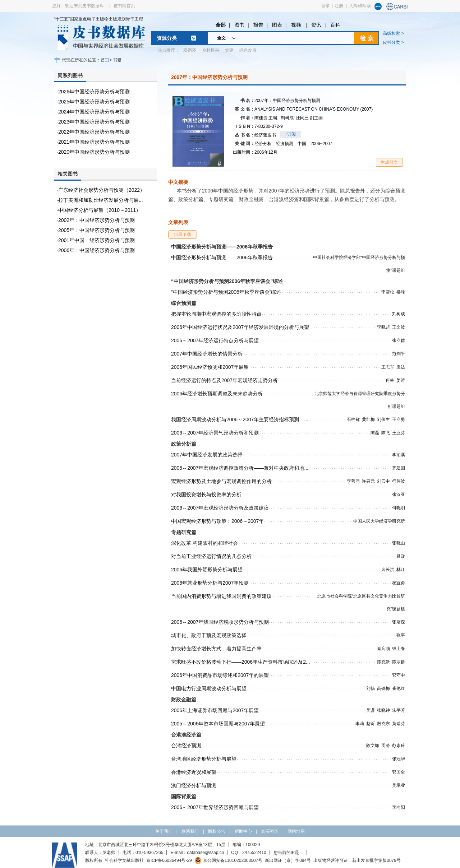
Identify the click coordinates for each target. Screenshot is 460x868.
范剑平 (399, 354)
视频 (297, 25)
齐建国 (399, 468)
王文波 (399, 327)
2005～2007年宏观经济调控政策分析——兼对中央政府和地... (240, 468)
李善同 (353, 481)
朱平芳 (399, 710)
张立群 (399, 340)
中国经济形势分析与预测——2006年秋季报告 (222, 257)
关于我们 (164, 831)
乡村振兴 (211, 50)
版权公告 (217, 831)
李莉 (360, 724)
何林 (390, 380)
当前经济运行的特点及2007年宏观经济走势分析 (224, 380)
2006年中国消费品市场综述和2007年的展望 (220, 675)
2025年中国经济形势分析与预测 (94, 102)
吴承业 (399, 785)
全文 (221, 38)
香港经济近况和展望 (194, 772)
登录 (326, 6)
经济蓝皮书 (265, 135)
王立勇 (399, 419)
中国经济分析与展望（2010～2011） (100, 210)
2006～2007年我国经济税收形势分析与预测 (220, 622)
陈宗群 (399, 662)
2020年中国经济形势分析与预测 (94, 152)
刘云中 (383, 481)
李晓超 (383, 327)
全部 (221, 25)
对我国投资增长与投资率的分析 (206, 495)
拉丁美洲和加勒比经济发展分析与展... (101, 200)
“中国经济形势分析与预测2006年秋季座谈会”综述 (226, 292)
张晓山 (399, 543)
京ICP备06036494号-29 (169, 860)
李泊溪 (399, 455)
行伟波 (399, 481)
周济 (386, 746)
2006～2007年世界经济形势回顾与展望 (215, 807)
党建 (229, 50)
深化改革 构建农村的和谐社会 (204, 543)
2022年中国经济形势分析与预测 (94, 132)
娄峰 (401, 292)
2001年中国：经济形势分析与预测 (96, 240)
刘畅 (371, 688)
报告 (258, 25)
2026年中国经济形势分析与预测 (94, 92)
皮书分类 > (393, 42)
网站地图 (296, 831)
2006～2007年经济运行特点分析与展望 (215, 340)
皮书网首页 (124, 6)
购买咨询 (270, 831)
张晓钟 (383, 710)
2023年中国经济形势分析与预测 (94, 122)
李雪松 (388, 292)
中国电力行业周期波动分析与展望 (209, 688)
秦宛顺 (383, 649)
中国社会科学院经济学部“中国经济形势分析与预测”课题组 (359, 264)
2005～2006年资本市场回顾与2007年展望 (218, 724)
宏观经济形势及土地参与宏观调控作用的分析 (221, 481)
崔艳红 (399, 688)
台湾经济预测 (186, 746)
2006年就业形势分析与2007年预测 (210, 583)
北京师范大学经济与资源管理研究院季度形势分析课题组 (360, 400)
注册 (339, 6)
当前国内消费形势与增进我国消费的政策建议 (221, 596)
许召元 (368, 481)
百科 (335, 25)
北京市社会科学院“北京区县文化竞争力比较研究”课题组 (361, 603)
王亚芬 (399, 433)
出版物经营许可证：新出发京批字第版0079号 (357, 860)
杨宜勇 (399, 583)
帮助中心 (243, 831)
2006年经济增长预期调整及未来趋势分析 (217, 394)
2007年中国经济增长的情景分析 (207, 354)
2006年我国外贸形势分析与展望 (207, 570)
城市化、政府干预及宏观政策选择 (209, 635)
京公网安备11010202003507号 (228, 860)
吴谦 (371, 710)
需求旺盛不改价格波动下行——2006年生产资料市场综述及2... (241, 662)
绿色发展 (248, 50)
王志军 (388, 367)
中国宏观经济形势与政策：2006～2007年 (217, 521)
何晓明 (399, 508)
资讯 (316, 25)
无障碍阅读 (360, 6)
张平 (401, 635)
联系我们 (190, 831)
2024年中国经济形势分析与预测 (94, 112)
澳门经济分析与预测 (194, 785)
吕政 (401, 556)
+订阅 (290, 134)
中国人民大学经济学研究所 (379, 521)
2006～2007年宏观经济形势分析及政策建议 (220, 508)
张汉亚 (399, 495)
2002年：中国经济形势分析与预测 (96, 220)
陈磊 (375, 433)
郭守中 (399, 675)
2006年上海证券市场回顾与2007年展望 (215, 710)
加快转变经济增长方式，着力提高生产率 (216, 649)
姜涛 (401, 380)
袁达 (401, 367)
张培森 (399, 622)
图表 (277, 25)
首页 (105, 60)
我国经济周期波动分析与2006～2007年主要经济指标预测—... (240, 419)
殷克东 (383, 724)
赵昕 (371, 724)
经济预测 (285, 144)
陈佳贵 (266, 118)
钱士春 (399, 649)
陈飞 (386, 433)
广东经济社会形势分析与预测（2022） (102, 190)
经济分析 (263, 144)
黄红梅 (368, 419)
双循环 (190, 50)
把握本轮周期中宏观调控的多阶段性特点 (216, 314)
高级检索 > (393, 33)
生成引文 (389, 162)
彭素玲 (399, 746)
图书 (239, 25)
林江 (401, 570)
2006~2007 (321, 144)
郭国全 (399, 772)
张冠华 (399, 759)
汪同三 (309, 118)
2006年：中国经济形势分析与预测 (96, 250)
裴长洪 (388, 570)
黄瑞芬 (399, 724)
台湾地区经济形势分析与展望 (204, 759)
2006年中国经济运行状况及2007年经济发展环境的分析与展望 (240, 327)
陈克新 (383, 662)
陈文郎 (373, 746)
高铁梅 (383, 688)
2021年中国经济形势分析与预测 (94, 142)
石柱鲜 (353, 419)
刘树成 (287, 118)
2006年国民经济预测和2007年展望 (210, 367)
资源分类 (167, 38)
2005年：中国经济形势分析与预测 (96, 230)
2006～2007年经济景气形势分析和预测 (215, 433)
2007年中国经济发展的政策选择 (207, 455)
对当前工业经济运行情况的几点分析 (211, 556)
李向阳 (399, 807)
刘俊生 (383, 419)
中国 (302, 144)
